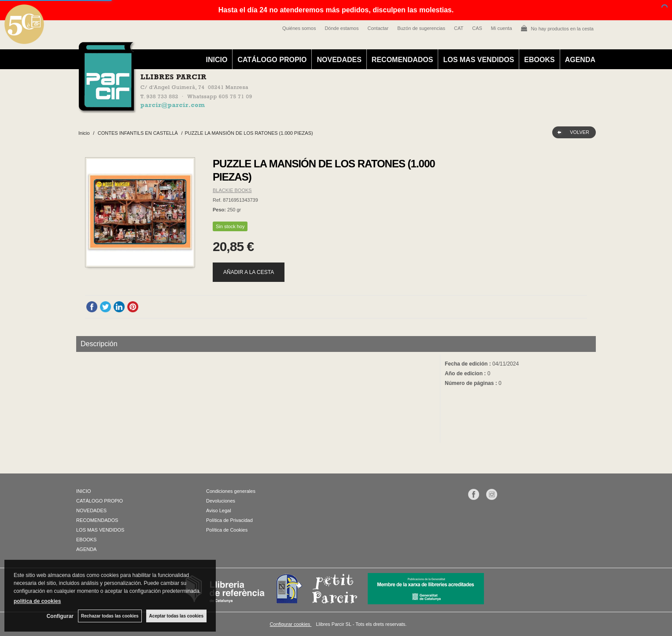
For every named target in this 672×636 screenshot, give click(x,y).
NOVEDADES (339, 60)
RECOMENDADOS (402, 60)
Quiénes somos (299, 28)
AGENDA (580, 60)
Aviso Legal (219, 510)
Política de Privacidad (229, 520)
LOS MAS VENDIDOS (478, 60)
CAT (459, 28)
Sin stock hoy (230, 226)
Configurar (60, 616)
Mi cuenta (502, 28)
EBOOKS (539, 60)
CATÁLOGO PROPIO (272, 60)
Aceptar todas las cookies (176, 616)
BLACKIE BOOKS (232, 190)
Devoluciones (221, 501)
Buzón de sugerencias (421, 28)
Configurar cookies (291, 624)
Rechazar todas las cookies (110, 616)
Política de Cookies (227, 530)
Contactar (378, 28)
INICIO (217, 60)
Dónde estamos (342, 28)
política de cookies (37, 601)
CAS (477, 28)
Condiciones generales (231, 491)
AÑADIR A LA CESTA (249, 272)
